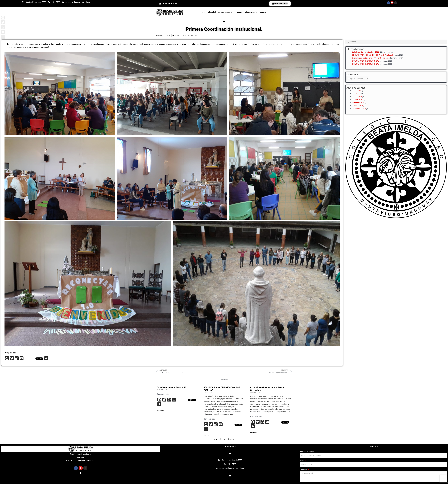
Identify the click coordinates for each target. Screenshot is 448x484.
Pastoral (239, 12)
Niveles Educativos (226, 12)
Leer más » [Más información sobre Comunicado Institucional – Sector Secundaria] (254, 432)
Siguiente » (229, 439)
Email (302, 461)
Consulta (304, 470)
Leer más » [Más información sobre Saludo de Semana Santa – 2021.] (160, 410)
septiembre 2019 (359, 109)
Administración (251, 12)
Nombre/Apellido (307, 452)
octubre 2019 (357, 106)
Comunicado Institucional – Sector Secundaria (371, 58)
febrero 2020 (357, 100)
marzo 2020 (357, 97)
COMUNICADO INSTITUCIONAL (366, 61)
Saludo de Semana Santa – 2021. (366, 52)
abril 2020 (356, 94)
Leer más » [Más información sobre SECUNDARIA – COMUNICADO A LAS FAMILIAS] (207, 435)
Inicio (204, 12)
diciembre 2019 (358, 103)
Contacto (263, 12)
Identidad (212, 12)
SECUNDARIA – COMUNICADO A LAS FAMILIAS (372, 55)
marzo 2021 (357, 91)
